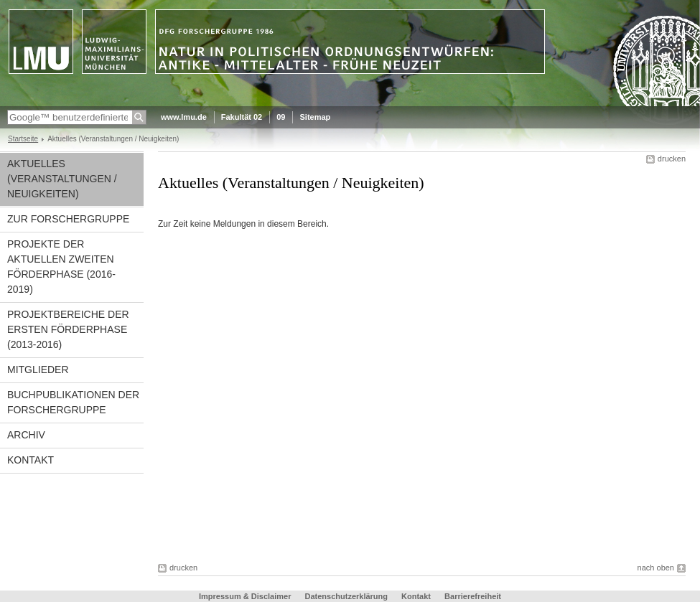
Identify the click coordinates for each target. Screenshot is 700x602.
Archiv (26, 435)
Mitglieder (38, 370)
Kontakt (31, 460)
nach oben (656, 568)
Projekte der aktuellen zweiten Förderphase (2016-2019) (61, 267)
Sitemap (315, 117)
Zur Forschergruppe (68, 219)
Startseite (23, 139)
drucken (672, 159)
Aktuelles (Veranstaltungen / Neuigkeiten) (62, 179)
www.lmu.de (184, 117)
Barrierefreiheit (473, 596)
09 (281, 117)
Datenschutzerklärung (346, 596)
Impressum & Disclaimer (245, 596)
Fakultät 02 (242, 117)
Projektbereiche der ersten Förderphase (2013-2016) (68, 329)
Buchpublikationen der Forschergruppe (73, 402)
